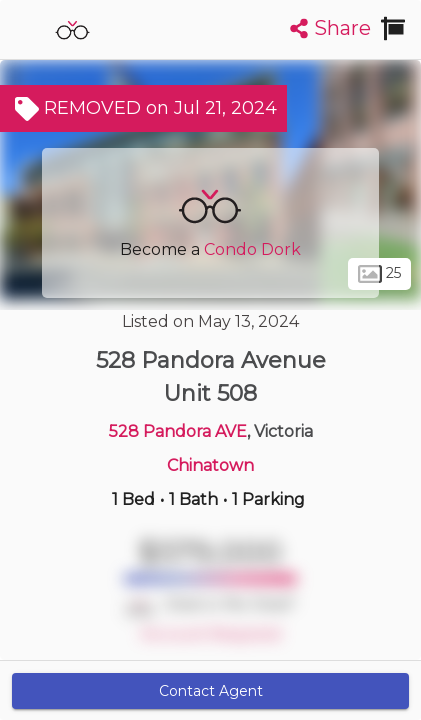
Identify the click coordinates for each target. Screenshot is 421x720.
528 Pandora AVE (178, 431)
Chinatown (210, 465)
